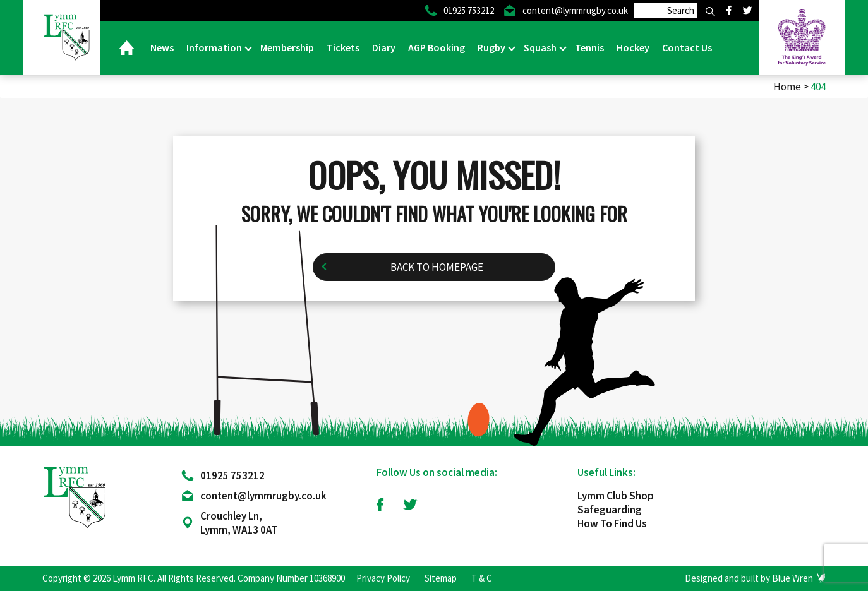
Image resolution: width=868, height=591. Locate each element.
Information (215, 47)
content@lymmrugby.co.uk (263, 496)
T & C (482, 578)
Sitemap (441, 578)
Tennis (589, 47)
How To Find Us (612, 523)
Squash (541, 47)
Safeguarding (610, 510)
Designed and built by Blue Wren (749, 578)
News (162, 47)
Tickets (343, 47)
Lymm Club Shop (616, 496)
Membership (287, 47)
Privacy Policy (383, 578)
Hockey (633, 47)
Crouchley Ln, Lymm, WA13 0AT (239, 523)
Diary (384, 47)
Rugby (492, 47)
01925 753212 (232, 475)
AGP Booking (437, 47)
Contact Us (687, 47)
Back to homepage (437, 267)
